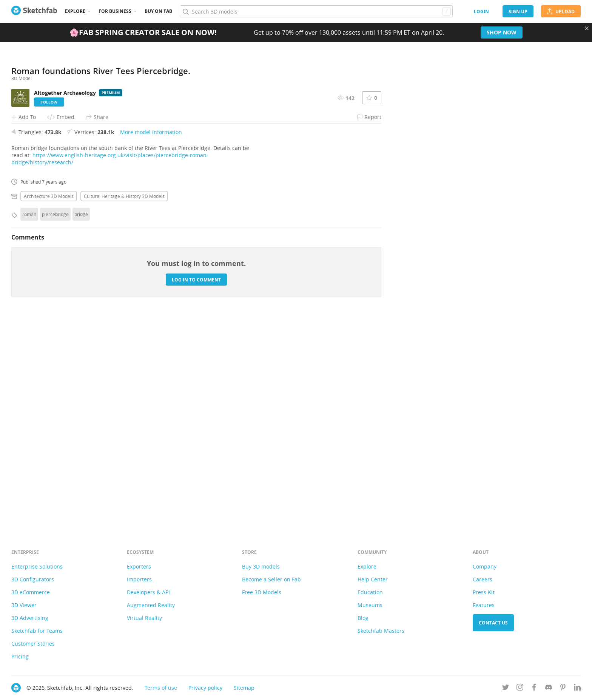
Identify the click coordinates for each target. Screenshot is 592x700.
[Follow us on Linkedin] (577, 688)
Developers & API (148, 592)
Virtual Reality (144, 618)
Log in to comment (196, 487)
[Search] (316, 11)
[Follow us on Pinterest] (563, 688)
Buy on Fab (158, 11)
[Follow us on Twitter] (506, 688)
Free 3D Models (262, 592)
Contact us (493, 623)
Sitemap (244, 688)
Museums (370, 605)
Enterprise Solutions (37, 566)
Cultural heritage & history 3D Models (124, 403)
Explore (75, 11)
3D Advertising (30, 618)
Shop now (502, 32)
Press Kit (484, 592)
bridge (81, 422)
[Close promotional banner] (587, 28)
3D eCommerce (31, 592)
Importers (139, 579)
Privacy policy (205, 688)
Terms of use (161, 688)
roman (29, 422)
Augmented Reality (151, 605)
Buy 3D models (261, 566)
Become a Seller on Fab (271, 579)
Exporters (139, 566)
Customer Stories (33, 644)
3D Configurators (33, 579)
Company (485, 566)
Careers (483, 579)
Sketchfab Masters (381, 631)
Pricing (20, 656)
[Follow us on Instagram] (520, 688)
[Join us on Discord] (549, 688)
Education (370, 592)
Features (484, 605)
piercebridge (55, 422)
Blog (363, 618)
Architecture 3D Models (49, 403)
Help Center (373, 579)
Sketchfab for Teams (37, 631)
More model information (151, 339)
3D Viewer (24, 605)
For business (115, 11)
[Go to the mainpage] (34, 11)
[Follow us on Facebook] (534, 688)
